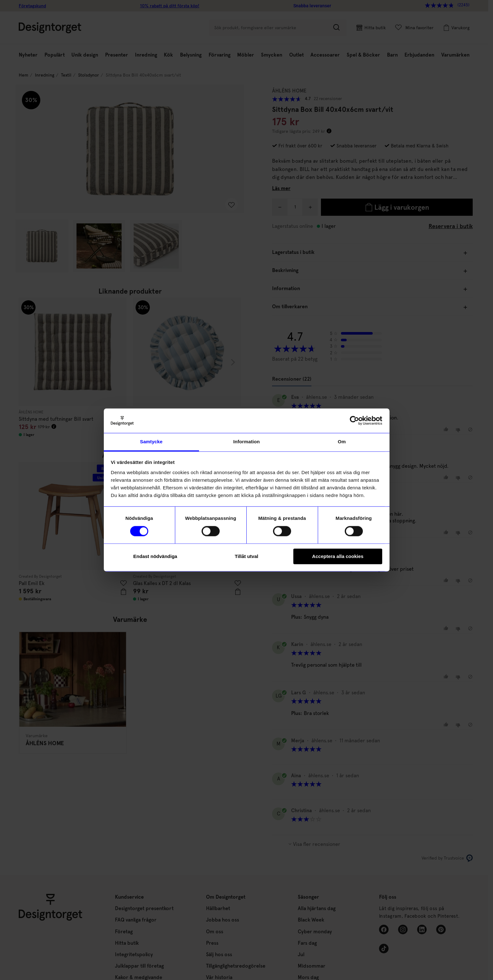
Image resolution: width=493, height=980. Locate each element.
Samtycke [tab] (151, 442)
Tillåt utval (247, 556)
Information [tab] (247, 442)
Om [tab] (342, 442)
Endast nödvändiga (155, 556)
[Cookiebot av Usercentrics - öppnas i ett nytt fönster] (354, 421)
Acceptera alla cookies (338, 556)
